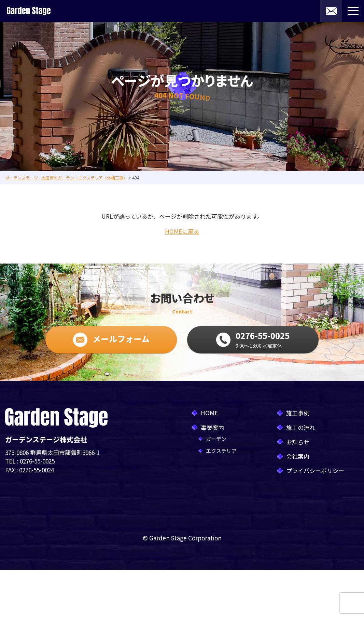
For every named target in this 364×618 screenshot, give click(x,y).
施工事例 (298, 413)
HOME (209, 413)
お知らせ (298, 442)
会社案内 (298, 456)
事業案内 (212, 427)
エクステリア (221, 451)
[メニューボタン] (353, 11)
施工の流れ (301, 427)
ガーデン (216, 439)
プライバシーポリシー (315, 471)
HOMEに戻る (182, 231)
